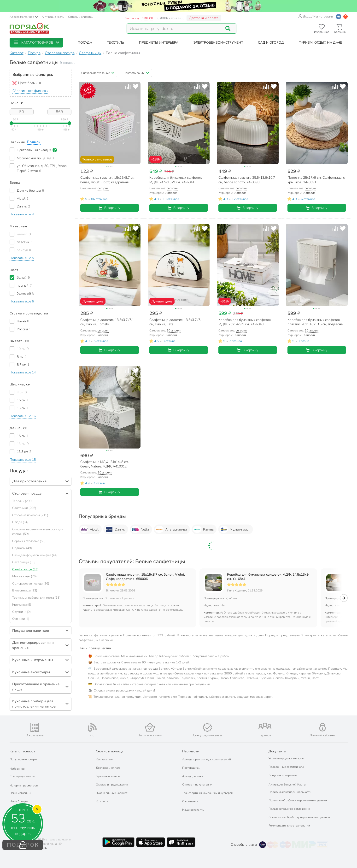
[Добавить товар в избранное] (136, 86)
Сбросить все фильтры (30, 91)
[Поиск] (228, 29)
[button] (36, 43)
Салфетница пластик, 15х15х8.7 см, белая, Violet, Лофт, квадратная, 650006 (145, 577)
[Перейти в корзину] (340, 29)
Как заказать (104, 759)
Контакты (102, 801)
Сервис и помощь (110, 751)
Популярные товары (23, 759)
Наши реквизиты (193, 810)
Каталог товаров (23, 751)
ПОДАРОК (23, 845)
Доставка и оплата (204, 18)
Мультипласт (235, 529)
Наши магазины (20, 793)
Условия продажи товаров (286, 758)
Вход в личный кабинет (112, 793)
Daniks (115, 529)
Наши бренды (19, 801)
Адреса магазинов (24, 17)
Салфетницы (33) (25, 569)
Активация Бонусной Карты (287, 785)
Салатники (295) (24, 508)
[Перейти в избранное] (322, 29)
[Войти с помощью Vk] (339, 16)
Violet (89, 529)
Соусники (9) (21, 612)
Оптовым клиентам (81, 17)
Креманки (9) (22, 605)
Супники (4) (21, 619)
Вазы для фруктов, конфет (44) (35, 555)
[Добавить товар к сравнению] (128, 86)
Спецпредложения (22, 776)
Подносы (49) (22, 548)
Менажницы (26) (24, 576)
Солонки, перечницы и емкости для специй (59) (38, 532)
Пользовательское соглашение (289, 809)
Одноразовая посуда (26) (31, 584)
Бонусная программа (283, 775)
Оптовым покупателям (197, 785)
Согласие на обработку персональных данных (299, 817)
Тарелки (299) (22, 501)
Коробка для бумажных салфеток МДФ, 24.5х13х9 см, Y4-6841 (268, 577)
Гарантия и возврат (108, 776)
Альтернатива (171, 529)
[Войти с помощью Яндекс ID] (345, 16)
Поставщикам (191, 768)
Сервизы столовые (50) (29, 541)
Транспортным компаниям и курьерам (208, 793)
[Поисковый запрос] (173, 29)
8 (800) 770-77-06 (171, 18)
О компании (190, 801)
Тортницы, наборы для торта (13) (36, 598)
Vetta (140, 529)
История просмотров (24, 785)
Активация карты (53, 17)
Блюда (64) (20, 522)
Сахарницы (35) (24, 562)
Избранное (17, 769)
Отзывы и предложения (112, 785)
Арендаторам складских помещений (207, 759)
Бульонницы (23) (25, 590)
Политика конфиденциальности (290, 792)
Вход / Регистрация (316, 16)
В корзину (109, 208)
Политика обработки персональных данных (298, 800)
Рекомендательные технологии (289, 826)
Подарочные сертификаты (286, 767)
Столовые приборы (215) (30, 515)
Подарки (15, 810)
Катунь (203, 529)
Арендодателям (193, 776)
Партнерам (191, 751)
